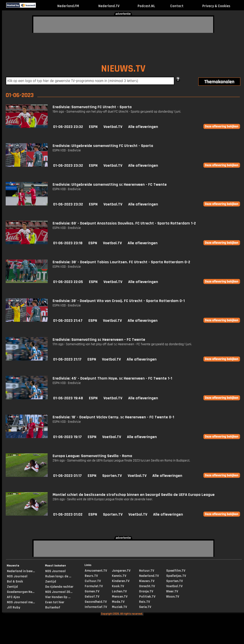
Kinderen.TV (121, 581)
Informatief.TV (96, 607)
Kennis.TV (119, 576)
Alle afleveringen (143, 127)
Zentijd (12, 587)
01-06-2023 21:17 (67, 359)
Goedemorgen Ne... (21, 592)
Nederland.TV (109, 6)
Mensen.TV (120, 597)
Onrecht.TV (147, 586)
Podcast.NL (146, 6)
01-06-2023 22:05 (68, 282)
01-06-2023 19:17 (67, 437)
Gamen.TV (92, 591)
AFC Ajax (13, 597)
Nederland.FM (68, 6)
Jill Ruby (14, 607)
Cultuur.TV (93, 581)
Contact (177, 6)
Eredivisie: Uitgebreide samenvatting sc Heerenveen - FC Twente (110, 185)
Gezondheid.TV (96, 602)
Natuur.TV (147, 571)
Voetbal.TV (113, 127)
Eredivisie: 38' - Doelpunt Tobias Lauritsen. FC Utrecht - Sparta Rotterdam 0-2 (121, 262)
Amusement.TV (96, 571)
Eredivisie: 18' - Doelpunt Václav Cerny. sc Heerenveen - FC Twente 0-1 (113, 417)
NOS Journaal (17, 576)
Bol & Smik (15, 582)
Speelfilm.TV (176, 571)
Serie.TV (145, 607)
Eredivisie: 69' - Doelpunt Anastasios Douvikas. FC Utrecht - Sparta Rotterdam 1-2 (124, 223)
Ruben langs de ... (58, 576)
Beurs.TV (91, 576)
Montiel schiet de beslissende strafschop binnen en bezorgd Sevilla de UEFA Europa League (134, 495)
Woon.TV (173, 597)
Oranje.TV (146, 591)
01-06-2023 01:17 (67, 476)
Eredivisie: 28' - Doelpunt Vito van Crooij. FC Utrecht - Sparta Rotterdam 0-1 (119, 301)
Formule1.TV (94, 586)
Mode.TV (118, 602)
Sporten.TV (112, 476)
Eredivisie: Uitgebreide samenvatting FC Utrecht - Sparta (103, 146)
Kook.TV (118, 586)
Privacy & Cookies (216, 6)
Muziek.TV (119, 607)
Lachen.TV (119, 591)
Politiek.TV (147, 597)
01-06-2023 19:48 (68, 398)
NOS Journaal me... (21, 602)
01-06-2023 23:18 (68, 243)
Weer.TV (172, 591)
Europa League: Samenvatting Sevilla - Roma (92, 456)
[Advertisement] (68, 24)
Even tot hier (55, 602)
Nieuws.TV (147, 581)
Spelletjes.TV (176, 576)
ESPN (93, 127)
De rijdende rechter (59, 587)
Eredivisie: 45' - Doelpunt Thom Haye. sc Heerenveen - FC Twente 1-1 (112, 378)
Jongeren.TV (121, 571)
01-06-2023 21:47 (68, 321)
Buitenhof (53, 607)
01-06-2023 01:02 (68, 514)
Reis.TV (144, 602)
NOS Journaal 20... (59, 592)
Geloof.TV (92, 597)
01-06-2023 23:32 (68, 127)
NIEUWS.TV (123, 69)
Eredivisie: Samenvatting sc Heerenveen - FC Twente (99, 340)
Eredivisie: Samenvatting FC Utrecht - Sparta (92, 107)
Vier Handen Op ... (58, 597)
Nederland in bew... (21, 571)
